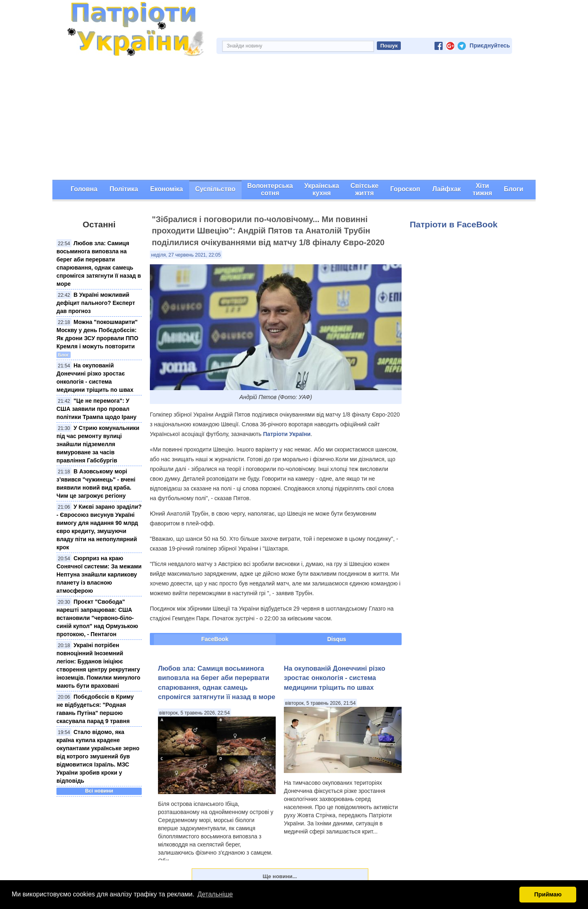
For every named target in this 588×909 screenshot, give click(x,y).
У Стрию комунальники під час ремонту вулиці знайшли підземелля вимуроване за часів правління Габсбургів (98, 444)
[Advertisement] (294, 119)
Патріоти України (287, 434)
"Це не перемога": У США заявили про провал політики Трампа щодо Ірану (96, 409)
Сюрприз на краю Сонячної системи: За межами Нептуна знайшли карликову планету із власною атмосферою (99, 574)
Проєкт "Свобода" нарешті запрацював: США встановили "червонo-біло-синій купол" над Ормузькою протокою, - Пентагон (97, 618)
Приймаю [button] (548, 894)
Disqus (337, 639)
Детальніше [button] (215, 894)
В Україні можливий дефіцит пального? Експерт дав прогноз (96, 303)
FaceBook (215, 639)
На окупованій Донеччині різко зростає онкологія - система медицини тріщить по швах (335, 678)
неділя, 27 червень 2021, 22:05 (186, 255)
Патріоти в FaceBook (454, 224)
